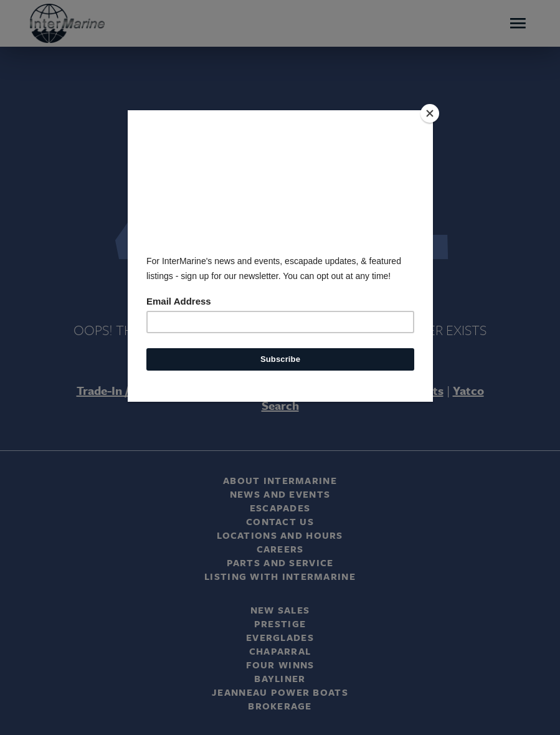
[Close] (430, 113)
